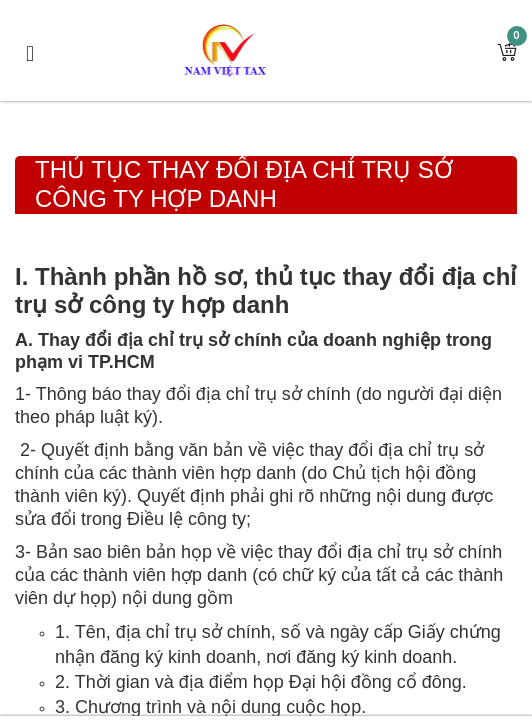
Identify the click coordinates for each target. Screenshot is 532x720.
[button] (507, 51)
